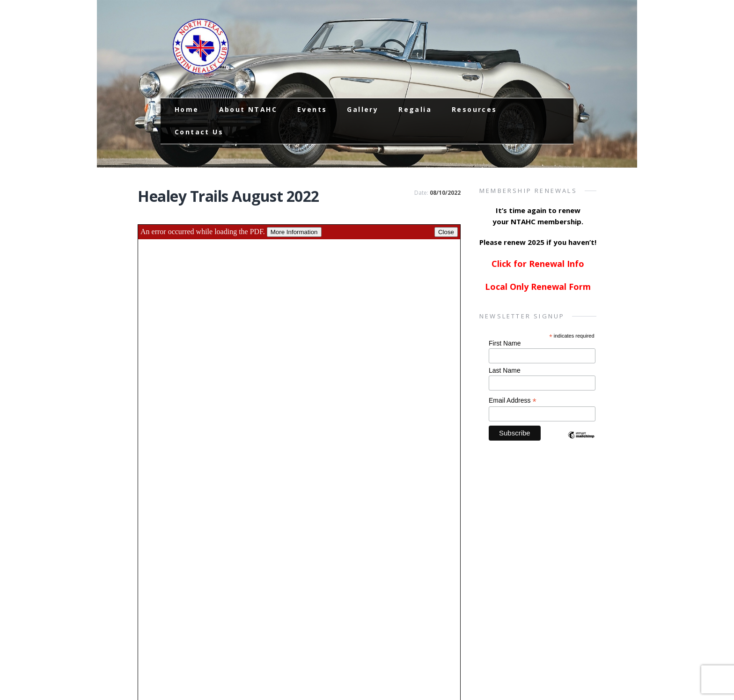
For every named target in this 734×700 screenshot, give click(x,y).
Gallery (363, 109)
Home (187, 109)
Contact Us (199, 132)
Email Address (513, 401)
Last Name (505, 370)
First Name (505, 343)
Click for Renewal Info (538, 264)
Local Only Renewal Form (538, 287)
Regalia (415, 109)
